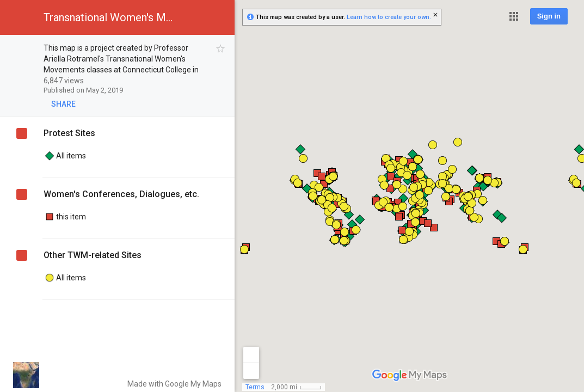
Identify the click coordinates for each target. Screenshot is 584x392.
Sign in (549, 16)
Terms (255, 387)
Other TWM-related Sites (93, 255)
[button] (514, 16)
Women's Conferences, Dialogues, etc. (121, 194)
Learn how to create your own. (389, 17)
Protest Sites (69, 133)
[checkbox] (221, 49)
